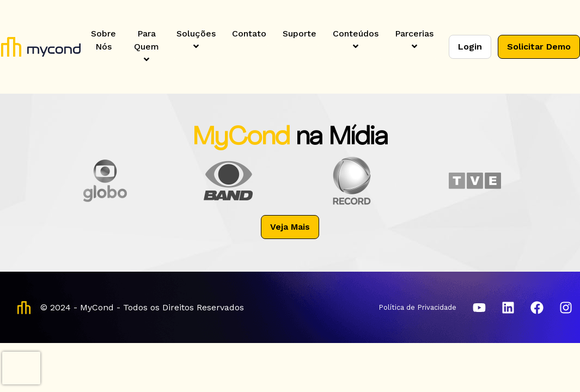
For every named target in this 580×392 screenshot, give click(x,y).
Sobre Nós (103, 40)
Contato (249, 33)
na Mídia (342, 138)
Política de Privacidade (417, 307)
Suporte (300, 33)
